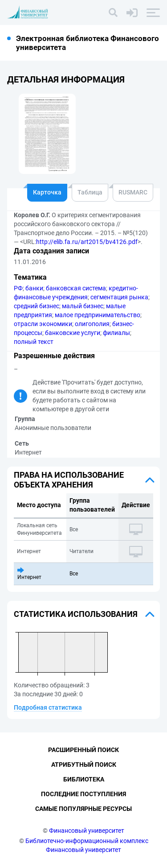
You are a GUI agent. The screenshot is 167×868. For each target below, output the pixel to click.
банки (34, 288)
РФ (18, 288)
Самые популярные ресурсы (83, 809)
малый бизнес (83, 306)
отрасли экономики (43, 324)
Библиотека (84, 779)
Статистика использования (76, 614)
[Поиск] (113, 12)
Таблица (90, 192)
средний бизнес (37, 306)
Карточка (47, 192)
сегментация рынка (119, 297)
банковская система (76, 288)
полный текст (34, 342)
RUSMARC (133, 192)
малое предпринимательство (98, 315)
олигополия (92, 324)
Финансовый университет (87, 831)
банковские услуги (73, 333)
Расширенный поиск (83, 750)
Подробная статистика (48, 707)
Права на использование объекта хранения (69, 480)
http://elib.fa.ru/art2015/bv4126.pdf (87, 242)
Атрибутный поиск (84, 765)
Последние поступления (83, 794)
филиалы (116, 333)
